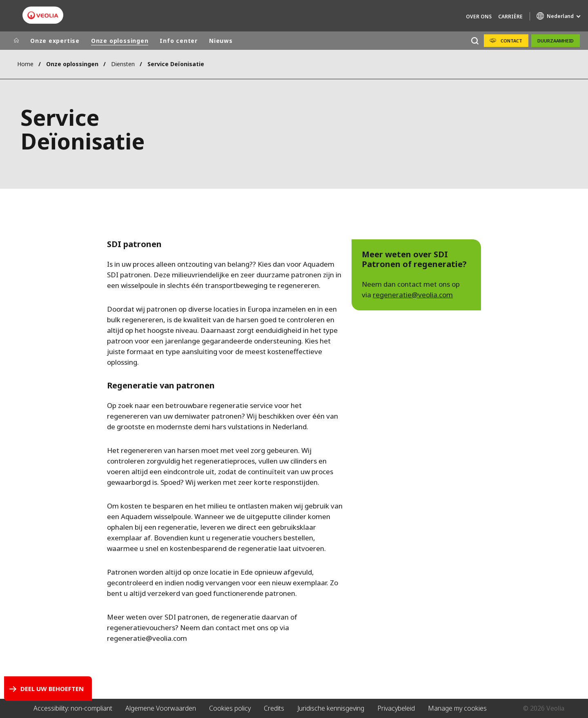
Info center (179, 41)
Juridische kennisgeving (331, 708)
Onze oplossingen (120, 41)
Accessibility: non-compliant (73, 708)
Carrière (510, 17)
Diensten (123, 64)
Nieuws (221, 41)
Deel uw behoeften (52, 689)
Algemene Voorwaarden (161, 708)
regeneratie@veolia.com (413, 295)
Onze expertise (55, 41)
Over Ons (479, 17)
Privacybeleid (396, 708)
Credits (274, 708)
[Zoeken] (475, 41)
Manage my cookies (457, 708)
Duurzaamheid (556, 41)
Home (25, 64)
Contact (511, 41)
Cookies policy (230, 708)
